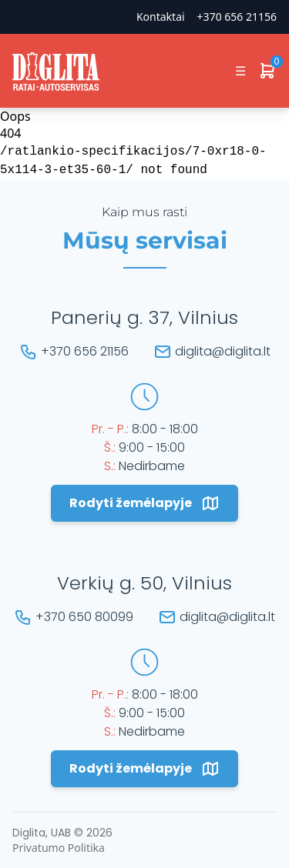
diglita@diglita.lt (223, 351)
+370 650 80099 (84, 617)
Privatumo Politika (59, 848)
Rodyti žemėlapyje (144, 503)
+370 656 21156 (237, 17)
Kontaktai (161, 17)
